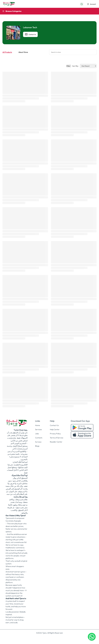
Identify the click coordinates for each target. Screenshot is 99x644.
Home (38, 425)
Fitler (69, 66)
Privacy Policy (55, 434)
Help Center (55, 429)
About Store (23, 52)
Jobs (37, 434)
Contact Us (30, 34)
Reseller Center (56, 442)
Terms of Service (57, 438)
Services (38, 429)
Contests (39, 438)
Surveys (38, 442)
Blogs (37, 446)
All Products (7, 52)
